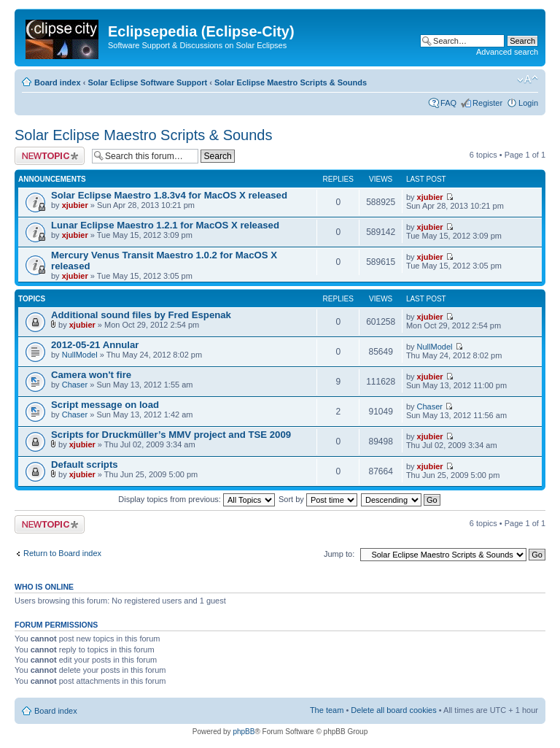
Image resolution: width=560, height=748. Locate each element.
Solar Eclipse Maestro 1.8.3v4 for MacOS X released (169, 195)
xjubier (75, 205)
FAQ (448, 103)
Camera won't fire (91, 375)
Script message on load (105, 405)
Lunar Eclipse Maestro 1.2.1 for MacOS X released (165, 225)
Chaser (75, 385)
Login (528, 103)
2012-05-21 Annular (95, 345)
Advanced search (507, 52)
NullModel (80, 355)
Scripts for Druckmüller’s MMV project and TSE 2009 (171, 435)
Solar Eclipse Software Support (147, 82)
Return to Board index (62, 553)
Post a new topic (50, 156)
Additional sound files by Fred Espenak (141, 315)
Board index (58, 82)
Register (487, 103)
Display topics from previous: (197, 499)
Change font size (528, 80)
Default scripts (85, 464)
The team (327, 710)
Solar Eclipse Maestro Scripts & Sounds (291, 82)
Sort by (318, 499)
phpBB (244, 732)
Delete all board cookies (393, 710)
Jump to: (339, 554)
